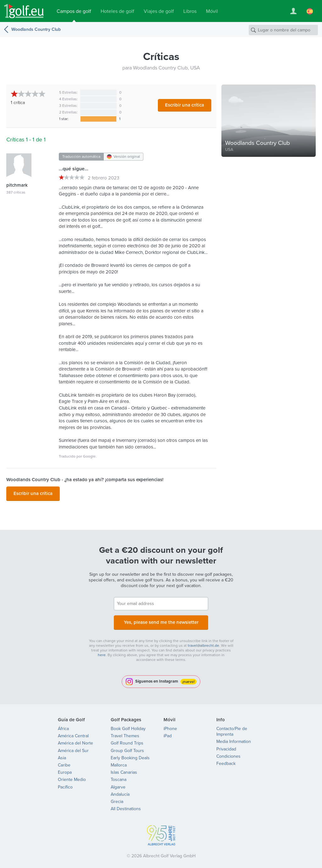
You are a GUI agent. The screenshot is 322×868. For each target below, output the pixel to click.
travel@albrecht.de (203, 642)
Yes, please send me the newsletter (161, 619)
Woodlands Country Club (36, 29)
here (102, 651)
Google (89, 456)
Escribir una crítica (185, 105)
